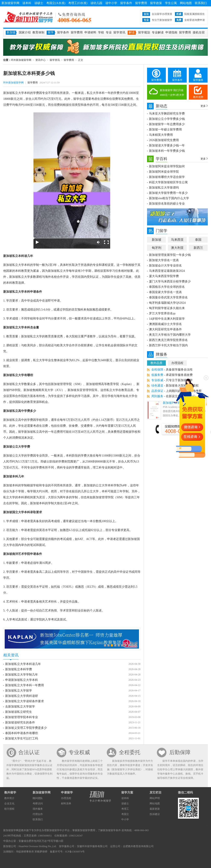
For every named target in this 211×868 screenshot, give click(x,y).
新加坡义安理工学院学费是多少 (26, 728)
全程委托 (130, 752)
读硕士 (39, 3)
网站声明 (155, 798)
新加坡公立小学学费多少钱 (167, 119)
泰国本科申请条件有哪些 (22, 733)
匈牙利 (157, 248)
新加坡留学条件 (112, 830)
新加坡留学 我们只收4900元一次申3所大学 (172, 93)
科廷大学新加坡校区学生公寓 (168, 182)
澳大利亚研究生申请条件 (165, 329)
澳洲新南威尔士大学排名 (165, 324)
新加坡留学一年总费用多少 (167, 124)
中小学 (125, 819)
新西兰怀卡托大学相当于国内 (168, 345)
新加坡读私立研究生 (19, 712)
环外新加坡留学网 (28, 17)
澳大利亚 (177, 248)
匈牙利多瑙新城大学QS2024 (167, 303)
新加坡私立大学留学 (19, 691)
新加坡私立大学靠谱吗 (164, 188)
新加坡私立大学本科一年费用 (25, 685)
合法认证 (29, 752)
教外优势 (198, 97)
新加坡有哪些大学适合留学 (167, 177)
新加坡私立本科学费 (19, 669)
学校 (101, 32)
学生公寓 (171, 3)
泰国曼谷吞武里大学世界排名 (168, 297)
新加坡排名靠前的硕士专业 (167, 204)
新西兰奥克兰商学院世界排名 (168, 340)
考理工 (125, 809)
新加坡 (157, 240)
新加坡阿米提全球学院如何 (167, 166)
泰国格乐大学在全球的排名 (167, 287)
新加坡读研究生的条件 (20, 723)
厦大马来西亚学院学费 (164, 276)
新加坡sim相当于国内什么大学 (169, 198)
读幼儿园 (96, 3)
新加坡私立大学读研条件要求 (25, 701)
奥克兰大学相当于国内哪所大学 (170, 335)
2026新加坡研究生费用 (164, 140)
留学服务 (198, 80)
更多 (203, 106)
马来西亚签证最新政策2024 (167, 271)
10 (136, 645)
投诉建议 (155, 814)
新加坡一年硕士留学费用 (165, 130)
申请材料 (90, 32)
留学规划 (144, 32)
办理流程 (177, 363)
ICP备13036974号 (75, 852)
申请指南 (171, 32)
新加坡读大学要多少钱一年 (167, 145)
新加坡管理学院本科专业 (22, 717)
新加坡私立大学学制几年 (22, 675)
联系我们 (201, 3)
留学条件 (126, 3)
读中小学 (111, 3)
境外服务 (38, 809)
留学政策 (156, 3)
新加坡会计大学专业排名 (165, 266)
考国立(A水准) (56, 3)
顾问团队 (38, 798)
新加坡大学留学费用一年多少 (168, 193)
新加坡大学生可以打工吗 (22, 738)
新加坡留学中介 (56, 830)
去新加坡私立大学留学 (20, 707)
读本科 (27, 3)
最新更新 (155, 809)
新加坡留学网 (10, 3)
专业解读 (158, 32)
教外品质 (156, 363)
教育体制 (38, 32)
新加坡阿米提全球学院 (164, 172)
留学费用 (141, 3)
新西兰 (198, 248)
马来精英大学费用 (161, 135)
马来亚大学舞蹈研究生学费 (167, 114)
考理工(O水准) (78, 3)
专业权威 (79, 752)
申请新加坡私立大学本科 (22, 680)
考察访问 (38, 804)
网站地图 (186, 3)
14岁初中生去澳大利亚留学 (167, 319)
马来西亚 (177, 240)
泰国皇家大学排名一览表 (165, 292)
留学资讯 (119, 32)
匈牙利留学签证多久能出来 (167, 308)
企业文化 (9, 804)
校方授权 (9, 809)
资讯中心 (40, 60)
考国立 (125, 814)
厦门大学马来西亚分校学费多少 (170, 281)
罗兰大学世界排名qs (162, 313)
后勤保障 (180, 752)
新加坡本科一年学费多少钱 (167, 151)
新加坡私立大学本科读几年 (23, 664)
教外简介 (9, 798)
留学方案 (127, 793)
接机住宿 (199, 32)
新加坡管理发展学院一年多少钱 (170, 255)
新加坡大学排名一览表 (164, 260)
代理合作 (38, 814)
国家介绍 (25, 32)
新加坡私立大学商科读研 (22, 696)
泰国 (198, 240)
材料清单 (66, 804)
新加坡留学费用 (86, 830)
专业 (109, 32)
